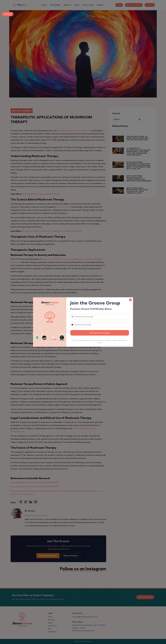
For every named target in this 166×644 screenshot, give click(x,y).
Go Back (8, 14)
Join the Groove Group (100, 333)
